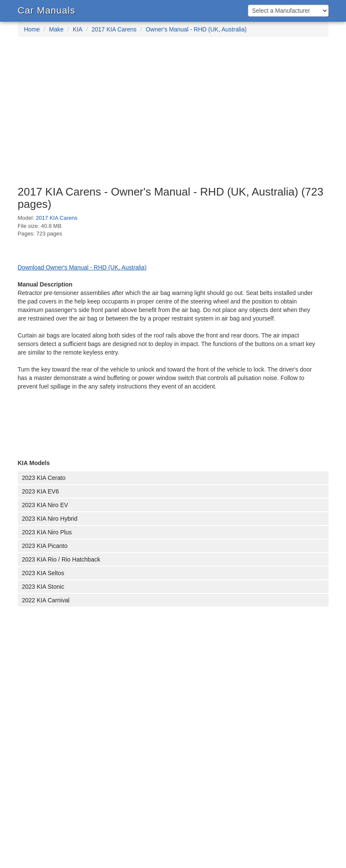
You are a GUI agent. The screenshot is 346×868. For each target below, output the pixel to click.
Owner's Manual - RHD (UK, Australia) (196, 29)
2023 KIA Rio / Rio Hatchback (61, 559)
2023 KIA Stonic (43, 587)
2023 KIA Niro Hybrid (50, 519)
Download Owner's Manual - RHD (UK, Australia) (82, 267)
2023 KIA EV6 (41, 491)
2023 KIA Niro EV (45, 505)
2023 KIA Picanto (45, 546)
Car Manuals (47, 10)
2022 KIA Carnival (46, 600)
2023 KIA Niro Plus (47, 532)
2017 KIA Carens (114, 29)
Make (56, 29)
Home (32, 29)
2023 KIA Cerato (44, 478)
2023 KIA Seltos (43, 573)
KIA (77, 29)
